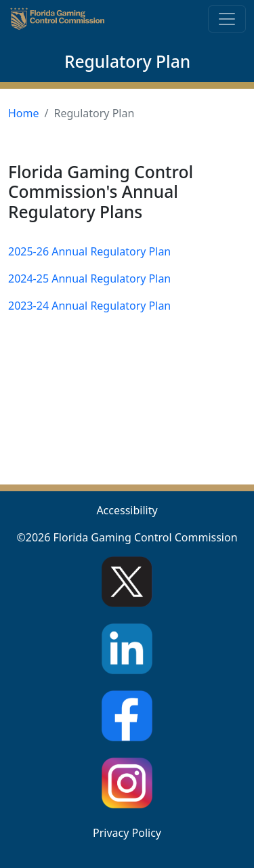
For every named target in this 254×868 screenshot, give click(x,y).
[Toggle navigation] (227, 19)
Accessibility (127, 510)
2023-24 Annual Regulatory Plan (89, 306)
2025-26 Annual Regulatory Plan (89, 251)
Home (24, 113)
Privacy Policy (127, 833)
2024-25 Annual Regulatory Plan (89, 278)
